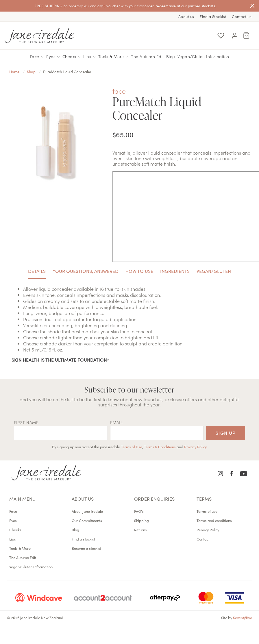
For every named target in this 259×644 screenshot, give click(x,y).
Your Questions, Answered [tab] (86, 271)
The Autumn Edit (147, 56)
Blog (171, 56)
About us (186, 16)
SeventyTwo (243, 617)
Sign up (226, 433)
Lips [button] (90, 57)
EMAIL (116, 422)
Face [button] (37, 57)
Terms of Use (132, 447)
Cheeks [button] (72, 57)
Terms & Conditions (160, 447)
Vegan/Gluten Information (203, 56)
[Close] (252, 6)
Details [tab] (37, 271)
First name (26, 422)
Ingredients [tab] (175, 271)
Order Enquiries (154, 499)
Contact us (242, 16)
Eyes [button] (53, 57)
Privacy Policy (195, 447)
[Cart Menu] (246, 36)
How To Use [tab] (139, 271)
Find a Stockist (213, 16)
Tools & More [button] (114, 57)
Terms (204, 499)
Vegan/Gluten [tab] (214, 271)
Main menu (22, 499)
